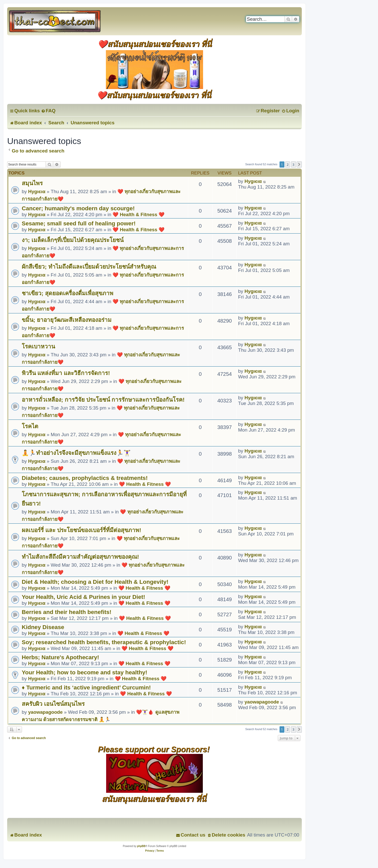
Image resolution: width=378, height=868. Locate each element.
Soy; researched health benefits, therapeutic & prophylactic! (104, 642)
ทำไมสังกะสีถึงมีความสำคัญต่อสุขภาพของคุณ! (80, 557)
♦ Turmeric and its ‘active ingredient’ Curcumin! (86, 688)
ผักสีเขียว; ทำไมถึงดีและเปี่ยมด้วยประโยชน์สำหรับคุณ (89, 267)
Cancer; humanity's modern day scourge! (78, 208)
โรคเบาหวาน (38, 347)
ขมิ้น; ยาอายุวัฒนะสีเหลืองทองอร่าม (67, 320)
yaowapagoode (45, 712)
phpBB (141, 846)
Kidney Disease (43, 627)
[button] (299, 164)
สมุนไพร (32, 183)
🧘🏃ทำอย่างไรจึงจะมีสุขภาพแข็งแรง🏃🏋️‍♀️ (76, 453)
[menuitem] (48, 111)
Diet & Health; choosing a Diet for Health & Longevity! (95, 582)
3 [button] (293, 164)
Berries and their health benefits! (66, 612)
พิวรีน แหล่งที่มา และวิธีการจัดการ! (66, 373)
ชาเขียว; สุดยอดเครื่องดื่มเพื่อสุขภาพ (68, 293)
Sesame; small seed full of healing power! (79, 223)
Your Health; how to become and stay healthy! (85, 672)
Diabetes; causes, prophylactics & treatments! (85, 478)
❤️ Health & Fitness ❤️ (138, 215)
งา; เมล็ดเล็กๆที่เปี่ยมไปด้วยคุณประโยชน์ (73, 240)
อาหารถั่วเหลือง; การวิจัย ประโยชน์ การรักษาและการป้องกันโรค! (103, 400)
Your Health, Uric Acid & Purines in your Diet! (83, 597)
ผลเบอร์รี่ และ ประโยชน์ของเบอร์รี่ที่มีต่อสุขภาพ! (81, 530)
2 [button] (288, 164)
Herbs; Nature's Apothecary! (60, 657)
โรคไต (30, 426)
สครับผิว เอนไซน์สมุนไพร (53, 704)
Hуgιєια (37, 191)
